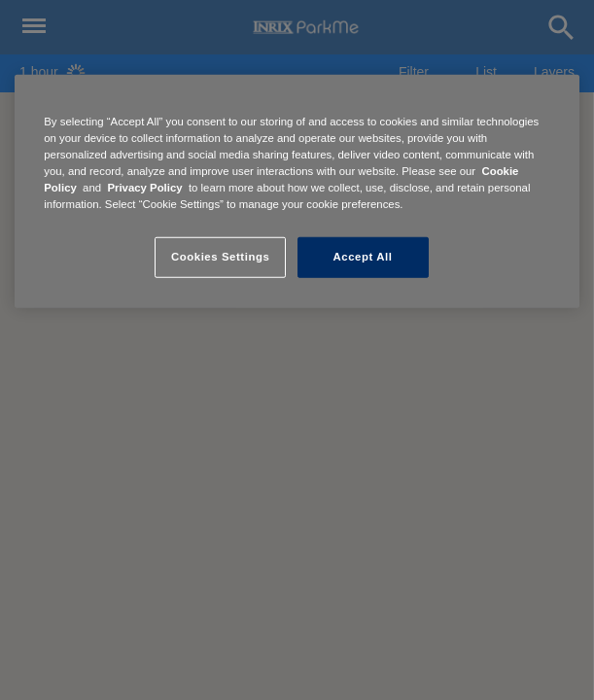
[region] (297, 192)
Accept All (363, 257)
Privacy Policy (144, 188)
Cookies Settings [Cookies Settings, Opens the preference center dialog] (220, 257)
